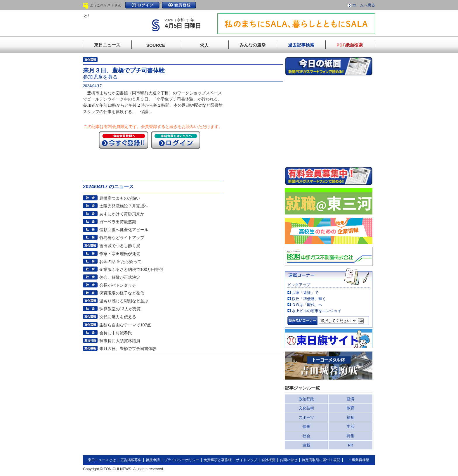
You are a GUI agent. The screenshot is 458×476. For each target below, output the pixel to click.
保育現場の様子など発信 (122, 293)
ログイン (142, 5)
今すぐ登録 (124, 140)
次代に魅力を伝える (118, 317)
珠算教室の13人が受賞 (120, 309)
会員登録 (179, 5)
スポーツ (306, 417)
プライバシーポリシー (182, 460)
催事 (306, 426)
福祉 (351, 417)
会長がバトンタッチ (118, 285)
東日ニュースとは (102, 460)
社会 (306, 436)
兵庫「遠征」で (305, 293)
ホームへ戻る (364, 5)
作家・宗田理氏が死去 (120, 254)
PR (351, 445)
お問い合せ (289, 460)
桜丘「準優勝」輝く (309, 299)
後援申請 (153, 460)
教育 (351, 408)
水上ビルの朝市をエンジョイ (316, 311)
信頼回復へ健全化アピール (124, 230)
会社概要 (268, 460)
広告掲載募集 (131, 460)
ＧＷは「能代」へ (307, 305)
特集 (351, 436)
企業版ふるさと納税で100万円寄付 (131, 269)
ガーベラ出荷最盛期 (118, 222)
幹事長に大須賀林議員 (120, 341)
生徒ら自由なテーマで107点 (125, 325)
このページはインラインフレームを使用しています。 (329, 121)
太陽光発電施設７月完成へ (124, 206)
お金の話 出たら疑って (120, 262)
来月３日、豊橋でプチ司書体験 (128, 349)
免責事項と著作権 (218, 460)
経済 (351, 399)
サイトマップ (247, 460)
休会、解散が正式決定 (120, 277)
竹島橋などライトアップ (122, 238)
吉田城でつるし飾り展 (120, 246)
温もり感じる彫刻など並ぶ (124, 301)
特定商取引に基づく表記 (321, 460)
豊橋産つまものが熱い (120, 198)
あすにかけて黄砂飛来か (122, 214)
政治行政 (306, 399)
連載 (306, 445)
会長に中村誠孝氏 (116, 333)
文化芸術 (306, 408)
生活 (351, 426)
